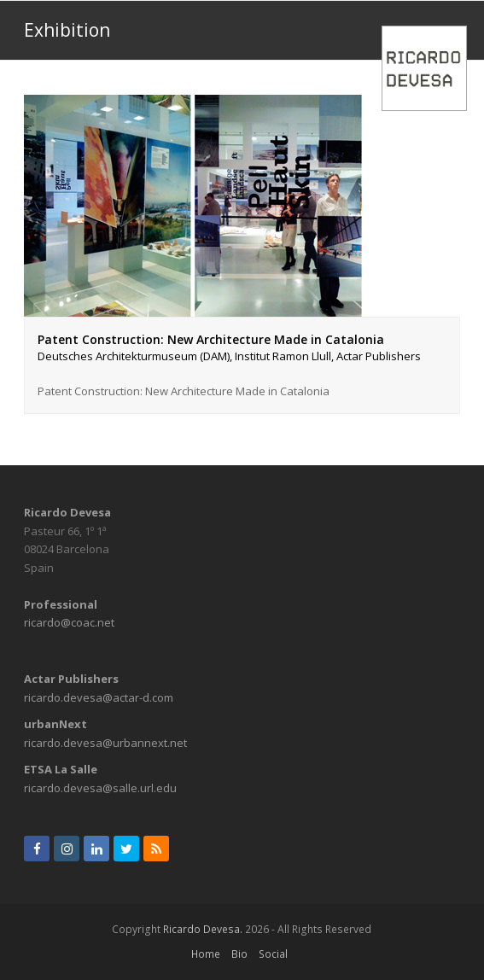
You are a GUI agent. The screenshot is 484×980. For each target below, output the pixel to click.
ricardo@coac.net (69, 622)
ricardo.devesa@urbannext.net (105, 743)
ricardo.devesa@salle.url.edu (100, 788)
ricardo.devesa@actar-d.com (99, 697)
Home (206, 954)
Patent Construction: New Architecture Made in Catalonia (242, 348)
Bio (239, 954)
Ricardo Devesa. (203, 929)
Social (273, 954)
